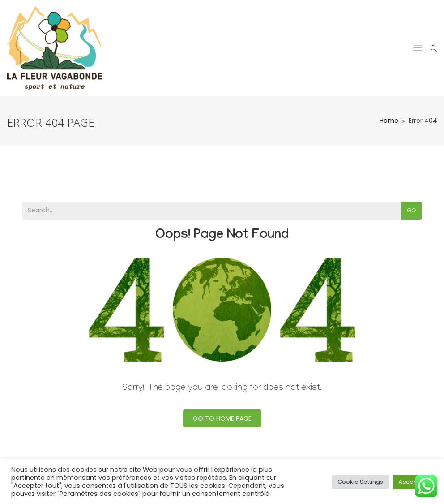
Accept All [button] (413, 482)
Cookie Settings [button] (360, 482)
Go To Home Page (222, 418)
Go (412, 210)
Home (389, 121)
